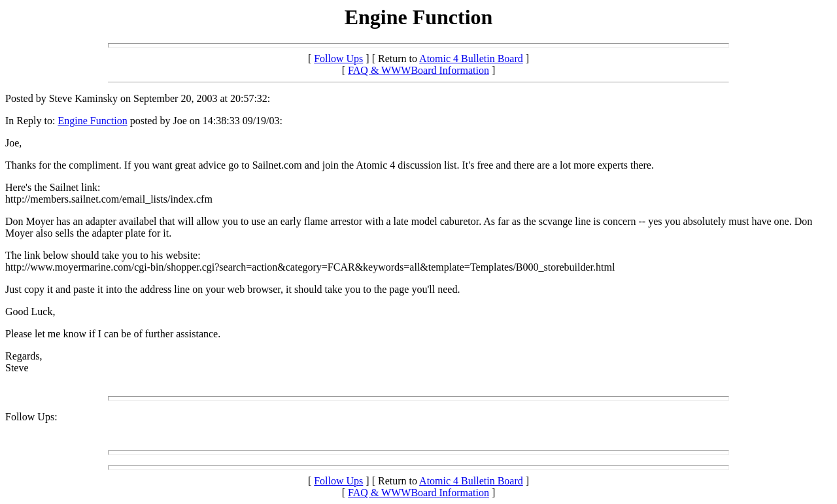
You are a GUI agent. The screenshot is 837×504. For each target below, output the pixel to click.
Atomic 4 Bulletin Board (471, 59)
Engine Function (92, 121)
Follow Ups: (31, 417)
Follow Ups (338, 59)
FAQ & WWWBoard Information (418, 70)
